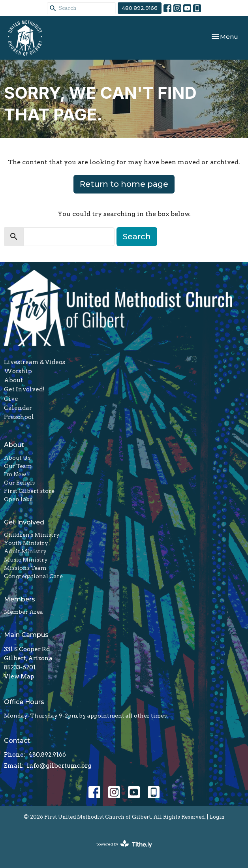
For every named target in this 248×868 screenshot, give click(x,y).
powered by (124, 844)
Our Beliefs (19, 483)
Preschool (19, 417)
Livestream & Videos (35, 362)
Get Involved (24, 522)
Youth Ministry (26, 543)
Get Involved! (24, 389)
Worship (18, 371)
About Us (17, 458)
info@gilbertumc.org (59, 766)
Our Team (18, 466)
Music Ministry (26, 560)
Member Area (23, 612)
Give (11, 399)
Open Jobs (18, 499)
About (13, 380)
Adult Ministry (25, 551)
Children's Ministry (32, 535)
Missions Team (25, 568)
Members (20, 599)
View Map (19, 676)
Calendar (18, 408)
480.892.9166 (140, 8)
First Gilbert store (29, 491)
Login (217, 817)
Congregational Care (33, 576)
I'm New (15, 474)
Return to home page (124, 184)
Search (137, 237)
